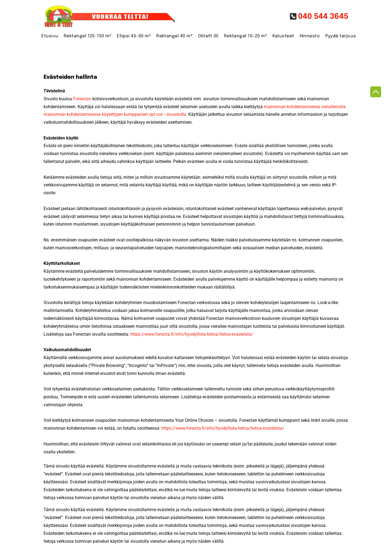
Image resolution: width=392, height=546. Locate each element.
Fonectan (82, 99)
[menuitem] (47, 36)
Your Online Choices (194, 420)
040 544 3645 (323, 17)
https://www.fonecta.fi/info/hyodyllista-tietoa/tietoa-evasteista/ (192, 334)
